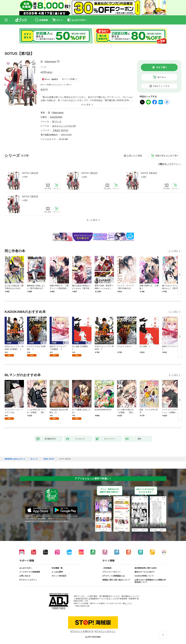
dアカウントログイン (28, 580)
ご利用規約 (107, 568)
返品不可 (44, 89)
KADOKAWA (56, 117)
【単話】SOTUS (60, 130)
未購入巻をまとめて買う (167, 156)
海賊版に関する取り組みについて (116, 580)
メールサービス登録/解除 (30, 572)
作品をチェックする (161, 86)
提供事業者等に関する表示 (146, 568)
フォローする (58, 62)
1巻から (163, 164)
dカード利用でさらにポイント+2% (55, 85)
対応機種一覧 (57, 568)
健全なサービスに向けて (145, 572)
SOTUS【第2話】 (90, 173)
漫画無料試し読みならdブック (15, 459)
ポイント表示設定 (59, 576)
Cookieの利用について (144, 576)
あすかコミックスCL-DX (64, 126)
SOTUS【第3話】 (149, 173)
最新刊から (175, 164)
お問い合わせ (25, 576)
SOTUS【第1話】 (31, 173)
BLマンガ (57, 121)
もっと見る (173, 251)
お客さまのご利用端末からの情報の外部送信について (150, 581)
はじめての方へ (26, 568)
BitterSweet (51, 62)
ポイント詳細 (68, 79)
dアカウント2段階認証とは (114, 576)
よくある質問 (57, 572)
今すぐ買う (162, 67)
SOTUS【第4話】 (31, 196)
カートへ (162, 77)
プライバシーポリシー (112, 572)
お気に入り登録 (134, 156)
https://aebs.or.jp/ (83, 606)
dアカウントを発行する (82, 631)
